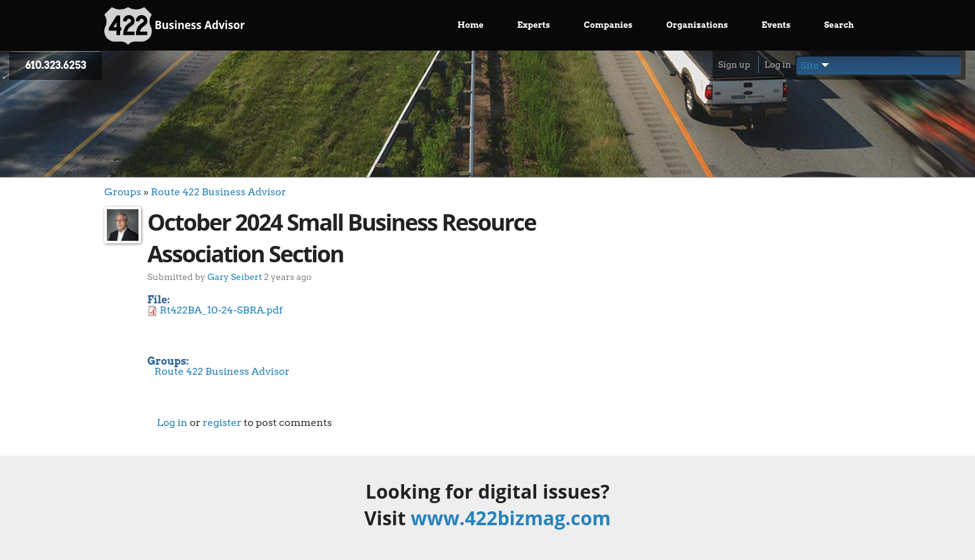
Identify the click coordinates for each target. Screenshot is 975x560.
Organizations (697, 25)
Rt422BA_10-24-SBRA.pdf (221, 310)
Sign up (734, 64)
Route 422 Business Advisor (218, 192)
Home (471, 25)
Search (839, 25)
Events (776, 25)
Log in (778, 64)
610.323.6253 (56, 65)
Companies (608, 25)
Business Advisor (175, 26)
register (222, 423)
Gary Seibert (235, 277)
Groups (123, 192)
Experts (534, 25)
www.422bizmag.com (511, 518)
